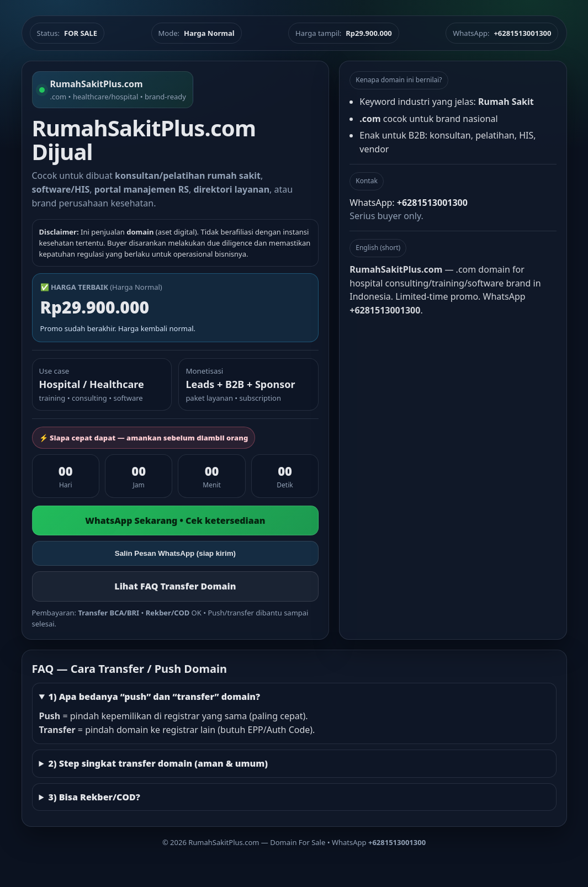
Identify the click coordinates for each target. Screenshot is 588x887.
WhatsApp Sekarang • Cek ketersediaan (175, 520)
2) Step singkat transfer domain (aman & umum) (158, 763)
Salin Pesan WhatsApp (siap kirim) (175, 553)
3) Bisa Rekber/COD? (94, 797)
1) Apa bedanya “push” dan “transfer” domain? (154, 697)
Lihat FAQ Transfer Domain (175, 586)
